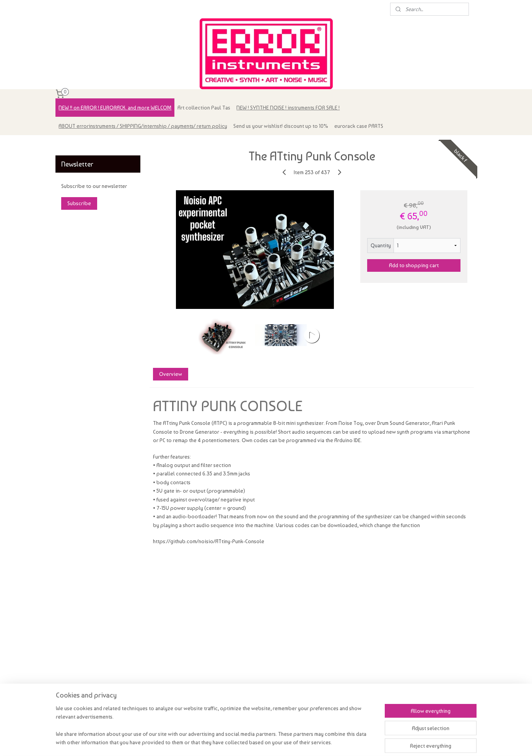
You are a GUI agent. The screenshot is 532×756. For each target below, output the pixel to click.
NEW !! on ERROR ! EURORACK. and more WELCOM (115, 108)
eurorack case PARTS (359, 126)
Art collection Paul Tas (204, 108)
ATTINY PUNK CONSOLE (228, 406)
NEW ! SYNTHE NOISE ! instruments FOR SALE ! (288, 108)
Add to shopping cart (414, 265)
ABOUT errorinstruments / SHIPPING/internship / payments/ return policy (143, 126)
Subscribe (79, 203)
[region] (216, 730)
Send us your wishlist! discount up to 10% (281, 126)
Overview (171, 374)
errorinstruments (79, 145)
